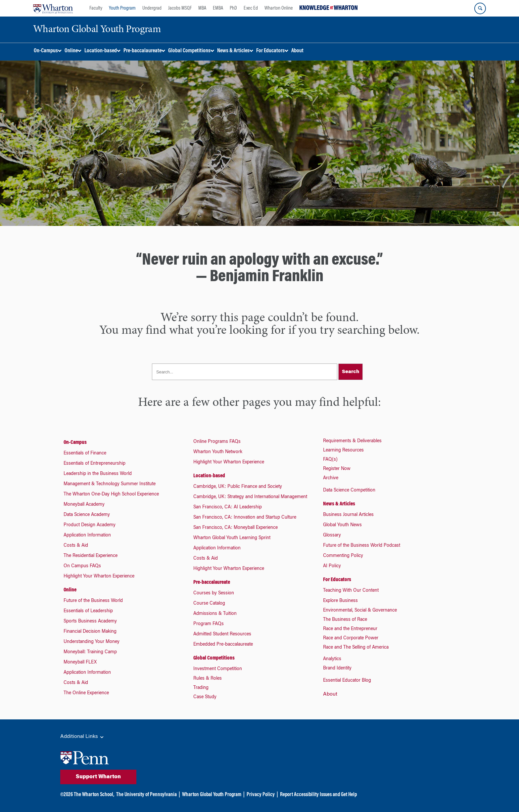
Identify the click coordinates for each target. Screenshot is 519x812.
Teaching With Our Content (351, 591)
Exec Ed (251, 8)
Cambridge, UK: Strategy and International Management (250, 497)
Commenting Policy (343, 556)
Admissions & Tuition (215, 614)
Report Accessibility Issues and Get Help (318, 795)
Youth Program (122, 8)
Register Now (337, 469)
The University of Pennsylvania (146, 795)
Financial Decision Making (90, 632)
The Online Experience (86, 693)
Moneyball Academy (84, 505)
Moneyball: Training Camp (90, 652)
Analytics (332, 659)
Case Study (205, 697)
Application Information (87, 535)
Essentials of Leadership (88, 611)
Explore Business (340, 601)
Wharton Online (279, 8)
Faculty (96, 8)
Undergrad (152, 8)
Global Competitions (214, 658)
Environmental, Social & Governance (360, 611)
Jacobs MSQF (180, 8)
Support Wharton (98, 777)
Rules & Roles (208, 679)
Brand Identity (337, 668)
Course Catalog (209, 604)
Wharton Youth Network (218, 452)
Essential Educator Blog (347, 681)
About (330, 694)
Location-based (209, 476)
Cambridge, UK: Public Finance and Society (238, 487)
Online (70, 590)
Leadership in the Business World (98, 474)
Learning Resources (343, 450)
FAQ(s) (330, 460)
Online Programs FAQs (217, 442)
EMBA (218, 8)
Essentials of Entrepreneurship (94, 464)
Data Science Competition (349, 491)
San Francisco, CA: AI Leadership (228, 507)
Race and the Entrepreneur (350, 629)
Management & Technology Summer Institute (110, 484)
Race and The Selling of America (356, 648)
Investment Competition (218, 669)
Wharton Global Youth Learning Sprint (232, 538)
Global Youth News (342, 525)
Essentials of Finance (85, 453)
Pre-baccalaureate (212, 582)
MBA (202, 8)
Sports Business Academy (90, 621)
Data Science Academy (87, 515)
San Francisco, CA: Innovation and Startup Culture (245, 518)
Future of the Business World (93, 601)
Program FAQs (209, 624)
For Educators (337, 580)
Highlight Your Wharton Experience (99, 577)
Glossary (332, 535)
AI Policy (332, 566)
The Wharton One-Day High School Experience (111, 494)
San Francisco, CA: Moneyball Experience (236, 528)
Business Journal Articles (348, 515)
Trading (201, 688)
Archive (331, 478)
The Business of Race (345, 620)
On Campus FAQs (82, 566)
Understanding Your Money (92, 642)
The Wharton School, (94, 795)
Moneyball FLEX (80, 662)
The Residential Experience (91, 556)
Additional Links (82, 737)
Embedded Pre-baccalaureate (223, 645)
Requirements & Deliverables (352, 441)
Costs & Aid (76, 546)
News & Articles (339, 504)
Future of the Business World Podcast (362, 546)
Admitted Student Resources (222, 634)
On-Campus (75, 443)
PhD (233, 8)
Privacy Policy (261, 795)
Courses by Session (214, 593)
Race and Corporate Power (351, 638)
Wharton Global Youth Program (212, 795)
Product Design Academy (90, 525)
